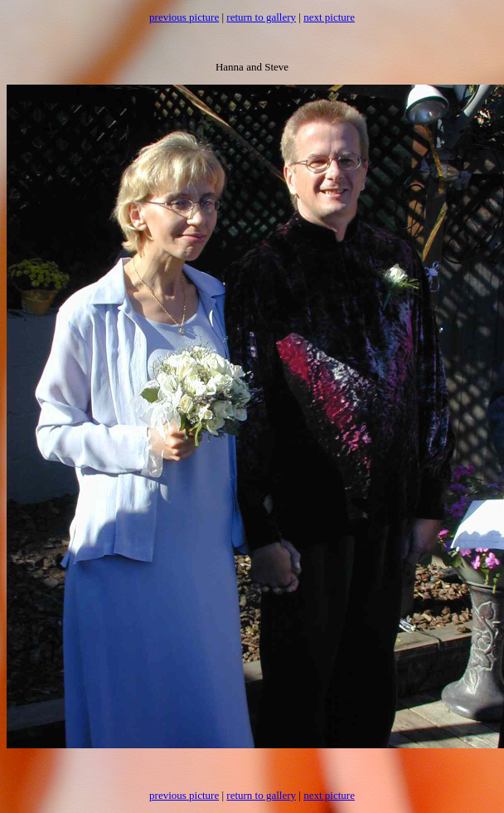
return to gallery (261, 17)
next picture (329, 17)
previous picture (184, 17)
